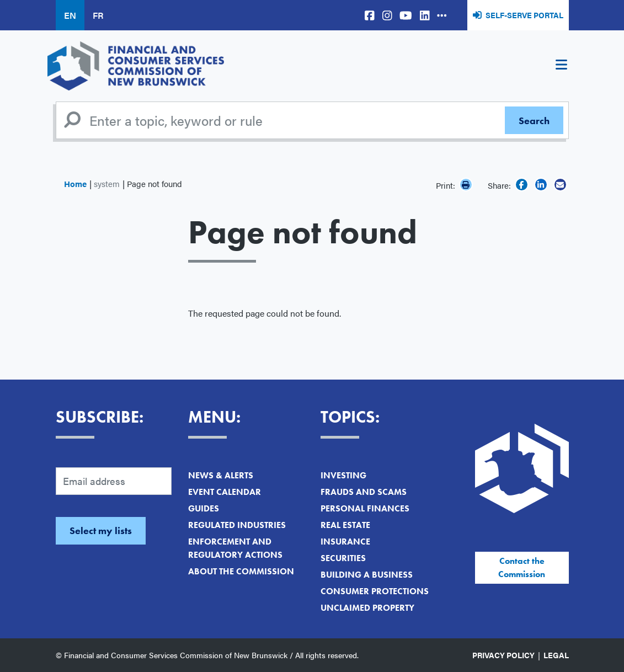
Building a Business (367, 575)
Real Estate (345, 525)
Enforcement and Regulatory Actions (235, 548)
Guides (204, 508)
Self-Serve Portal (524, 15)
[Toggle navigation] (562, 66)
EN (70, 15)
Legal (556, 655)
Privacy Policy (503, 655)
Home (75, 183)
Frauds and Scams (364, 492)
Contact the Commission (522, 567)
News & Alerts (221, 475)
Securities (343, 558)
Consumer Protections (375, 591)
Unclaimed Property (367, 608)
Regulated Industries (237, 525)
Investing (343, 475)
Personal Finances (365, 508)
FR (98, 15)
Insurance (345, 542)
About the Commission (241, 571)
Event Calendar (225, 492)
